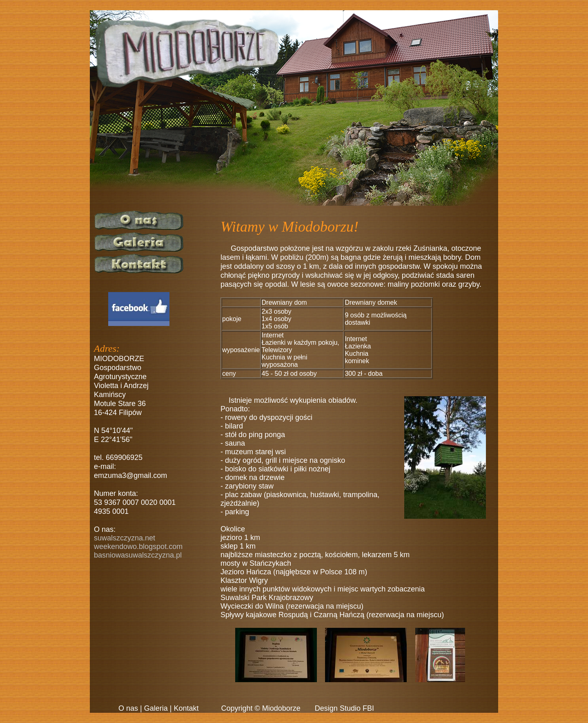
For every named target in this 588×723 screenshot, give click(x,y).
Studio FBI (357, 708)
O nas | (130, 708)
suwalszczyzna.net (125, 538)
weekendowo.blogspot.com (138, 547)
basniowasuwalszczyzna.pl (138, 555)
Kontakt (186, 708)
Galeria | (158, 708)
